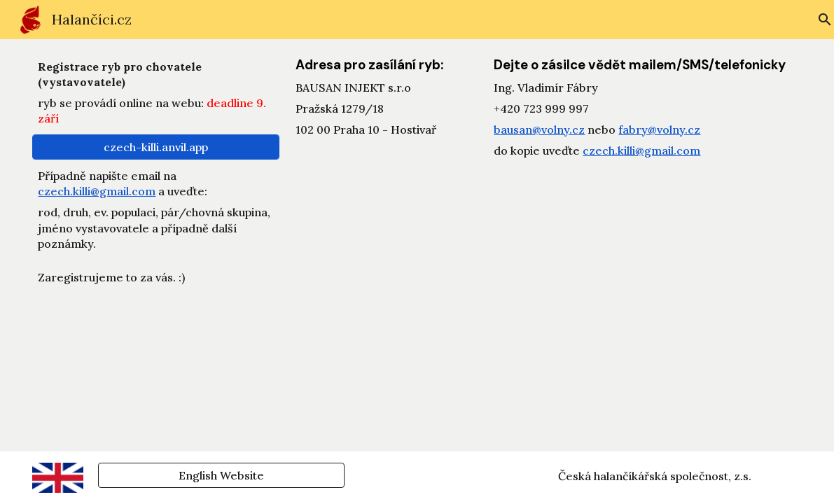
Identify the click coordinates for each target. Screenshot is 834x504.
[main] (155, 92)
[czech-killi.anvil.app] (155, 147)
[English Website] (221, 475)
